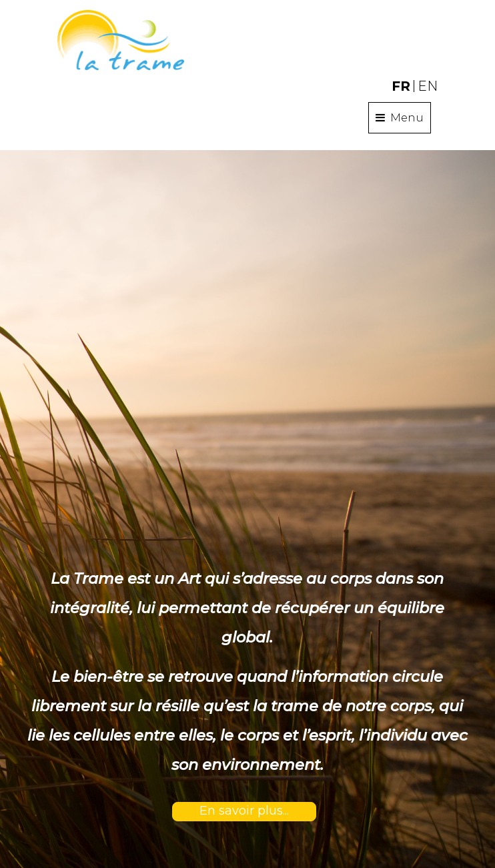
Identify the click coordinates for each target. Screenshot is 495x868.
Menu (400, 117)
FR (401, 86)
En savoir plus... (244, 811)
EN (428, 86)
